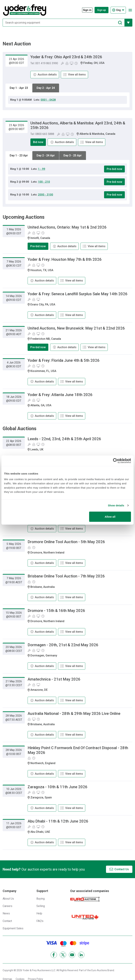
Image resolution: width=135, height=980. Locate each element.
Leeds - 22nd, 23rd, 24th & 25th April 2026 (64, 439)
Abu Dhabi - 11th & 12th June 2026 (58, 821)
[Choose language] (118, 10)
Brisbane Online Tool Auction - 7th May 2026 (66, 576)
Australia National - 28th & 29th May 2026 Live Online (74, 714)
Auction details (47, 75)
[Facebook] (54, 955)
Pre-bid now (114, 169)
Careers (7, 906)
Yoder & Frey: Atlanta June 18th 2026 (60, 395)
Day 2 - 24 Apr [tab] (46, 155)
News (6, 913)
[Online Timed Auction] (76, 63)
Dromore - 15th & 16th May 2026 (56, 611)
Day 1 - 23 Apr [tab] (19, 155)
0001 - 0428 (48, 100)
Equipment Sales (13, 928)
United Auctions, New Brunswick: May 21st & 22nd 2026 (76, 328)
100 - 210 (44, 182)
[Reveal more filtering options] (128, 23)
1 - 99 (42, 169)
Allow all (110, 516)
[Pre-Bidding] (67, 63)
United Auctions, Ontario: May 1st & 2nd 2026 (67, 227)
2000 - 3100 (46, 195)
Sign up (102, 10)
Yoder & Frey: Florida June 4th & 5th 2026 (64, 360)
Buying (41, 899)
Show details (116, 505)
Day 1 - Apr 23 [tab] (19, 88)
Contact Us (122, 869)
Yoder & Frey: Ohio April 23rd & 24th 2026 (66, 57)
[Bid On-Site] (62, 63)
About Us (8, 899)
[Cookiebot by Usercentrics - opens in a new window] (116, 461)
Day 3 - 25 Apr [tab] (73, 155)
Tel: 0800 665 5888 (42, 134)
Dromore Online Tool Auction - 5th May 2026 (66, 542)
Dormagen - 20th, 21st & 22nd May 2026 (63, 645)
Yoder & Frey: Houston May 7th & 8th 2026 (65, 259)
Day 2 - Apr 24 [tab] (46, 88)
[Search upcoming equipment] (64, 23)
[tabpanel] (67, 100)
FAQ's (40, 921)
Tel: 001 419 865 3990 (44, 63)
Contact (7, 921)
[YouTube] (72, 955)
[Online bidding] (72, 63)
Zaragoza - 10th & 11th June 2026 (57, 787)
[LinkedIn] (81, 955)
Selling (41, 906)
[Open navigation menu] (130, 10)
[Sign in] (86, 10)
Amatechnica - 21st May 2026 (54, 679)
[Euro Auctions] (85, 899)
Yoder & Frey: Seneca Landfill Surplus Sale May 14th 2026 (78, 294)
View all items (77, 75)
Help (39, 913)
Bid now (38, 142)
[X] (63, 955)
